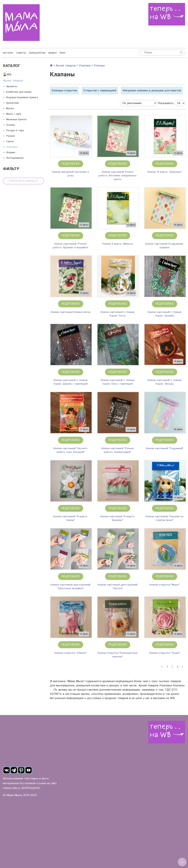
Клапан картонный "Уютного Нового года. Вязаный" (70, 450)
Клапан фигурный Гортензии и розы (71, 174)
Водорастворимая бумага (22, 97)
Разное (11, 136)
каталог (8, 53)
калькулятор (37, 53)
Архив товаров (13, 81)
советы (21, 53)
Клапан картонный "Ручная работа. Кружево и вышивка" (71, 246)
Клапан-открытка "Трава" (164, 653)
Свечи (10, 141)
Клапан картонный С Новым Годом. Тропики (164, 314)
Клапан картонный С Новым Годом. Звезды (164, 382)
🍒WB (7, 75)
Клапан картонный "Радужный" (165, 448)
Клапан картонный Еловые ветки (71, 312)
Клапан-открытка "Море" (164, 585)
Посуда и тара (15, 130)
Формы (11, 152)
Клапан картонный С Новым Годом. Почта (117, 314)
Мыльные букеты (17, 119)
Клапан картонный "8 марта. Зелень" (70, 518)
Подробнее (71, 164)
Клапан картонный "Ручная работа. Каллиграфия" (117, 450)
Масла (10, 108)
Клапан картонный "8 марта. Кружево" (117, 518)
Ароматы (12, 86)
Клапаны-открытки (64, 91)
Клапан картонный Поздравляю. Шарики (165, 246)
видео (53, 53)
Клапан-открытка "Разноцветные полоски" (118, 655)
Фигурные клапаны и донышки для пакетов (152, 91)
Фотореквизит (15, 158)
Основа (11, 125)
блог (63, 53)
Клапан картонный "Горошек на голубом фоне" (165, 518)
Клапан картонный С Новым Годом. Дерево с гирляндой (71, 382)
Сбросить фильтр (23, 181)
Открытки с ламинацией (100, 91)
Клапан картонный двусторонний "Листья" (117, 587)
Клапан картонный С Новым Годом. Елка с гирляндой (117, 382)
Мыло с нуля (14, 114)
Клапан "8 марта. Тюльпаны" (165, 172)
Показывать (166, 103)
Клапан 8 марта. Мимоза (118, 244)
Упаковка (12, 147)
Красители (12, 103)
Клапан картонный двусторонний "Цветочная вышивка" (70, 587)
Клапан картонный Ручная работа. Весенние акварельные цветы (118, 176)
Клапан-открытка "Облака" (71, 653)
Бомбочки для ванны (19, 92)
